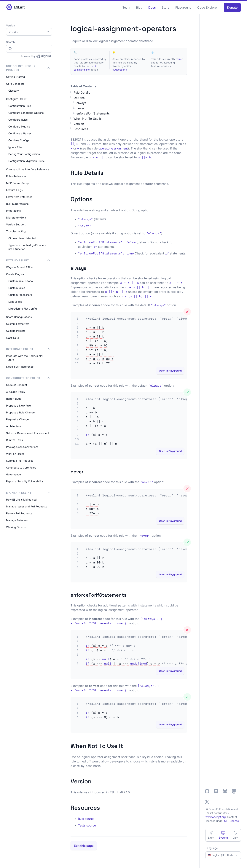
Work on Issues (15, 454)
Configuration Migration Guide (27, 161)
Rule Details (82, 93)
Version (79, 124)
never (80, 108)
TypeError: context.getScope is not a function (27, 247)
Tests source (87, 825)
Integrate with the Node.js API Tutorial (24, 358)
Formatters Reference (19, 197)
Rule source (86, 819)
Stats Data (13, 338)
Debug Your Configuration (24, 154)
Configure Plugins (19, 126)
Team (126, 7)
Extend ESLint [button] (28, 260)
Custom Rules (17, 288)
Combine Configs (19, 140)
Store (166, 7)
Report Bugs (14, 399)
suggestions (120, 70)
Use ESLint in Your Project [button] (28, 68)
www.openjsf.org (216, 817)
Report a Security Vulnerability (25, 481)
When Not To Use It (87, 119)
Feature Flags (14, 190)
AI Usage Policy (16, 392)
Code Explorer (208, 7)
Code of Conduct (17, 385)
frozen (180, 59)
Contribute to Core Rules (21, 468)
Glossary (14, 91)
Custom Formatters (18, 324)
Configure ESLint (16, 99)
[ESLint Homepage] (15, 7)
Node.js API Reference (20, 367)
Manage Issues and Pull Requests (27, 506)
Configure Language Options (26, 113)
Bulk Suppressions (17, 204)
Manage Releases (17, 520)
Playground (183, 7)
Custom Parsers (16, 331)
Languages (15, 302)
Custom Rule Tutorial (21, 281)
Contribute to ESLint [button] (28, 378)
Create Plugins (15, 274)
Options (79, 98)
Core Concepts (15, 84)
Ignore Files (15, 147)
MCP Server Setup (17, 183)
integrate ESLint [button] (28, 349)
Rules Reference (16, 176)
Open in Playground (170, 371)
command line (82, 70)
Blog (139, 7)
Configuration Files (20, 106)
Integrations (13, 211)
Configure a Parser (20, 133)
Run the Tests (14, 440)
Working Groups (16, 527)
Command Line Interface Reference (28, 169)
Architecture (14, 426)
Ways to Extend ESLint (20, 267)
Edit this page (84, 846)
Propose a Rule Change (20, 412)
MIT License (231, 821)
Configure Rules (18, 120)
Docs (152, 7)
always (81, 103)
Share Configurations (19, 317)
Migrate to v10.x (16, 218)
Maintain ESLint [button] (28, 493)
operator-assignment (113, 148)
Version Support (16, 224)
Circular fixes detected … (24, 238)
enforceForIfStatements (93, 113)
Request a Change (17, 419)
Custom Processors (20, 295)
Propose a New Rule (18, 406)
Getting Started (16, 77)
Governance (13, 474)
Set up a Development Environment (28, 433)
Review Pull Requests (19, 513)
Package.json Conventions (22, 447)
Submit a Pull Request (19, 461)
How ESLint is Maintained (21, 500)
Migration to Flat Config (23, 309)
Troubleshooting (16, 231)
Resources (81, 129)
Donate (232, 7)
